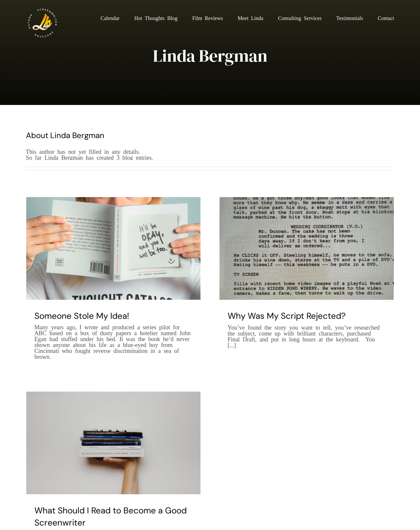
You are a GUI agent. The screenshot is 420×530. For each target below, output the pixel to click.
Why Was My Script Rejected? (282, 316)
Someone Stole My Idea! (82, 316)
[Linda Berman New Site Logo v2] (42, 10)
